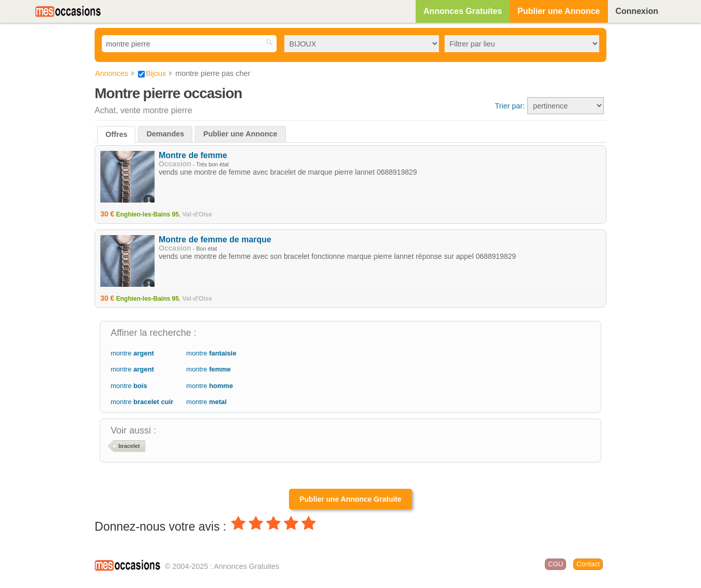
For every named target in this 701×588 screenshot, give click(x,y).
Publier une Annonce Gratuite (350, 499)
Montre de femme (193, 155)
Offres (116, 134)
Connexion (637, 11)
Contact (588, 564)
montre (132, 353)
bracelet (129, 446)
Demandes (165, 134)
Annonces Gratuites (463, 11)
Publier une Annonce (559, 11)
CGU (555, 564)
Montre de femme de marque (215, 239)
